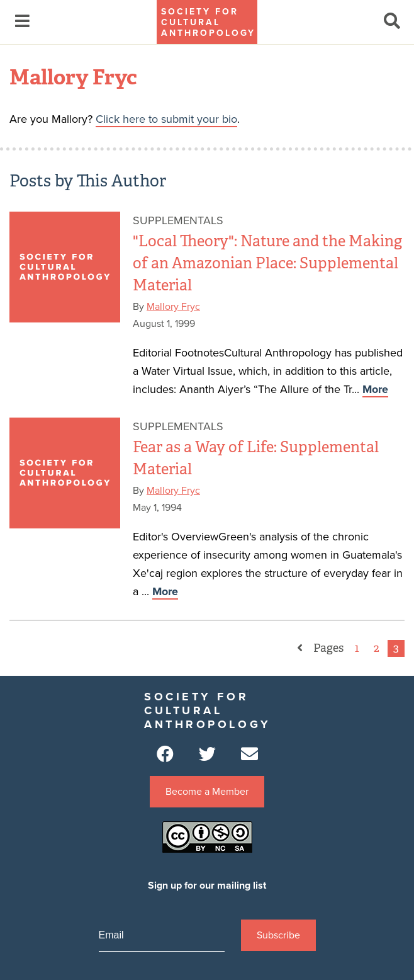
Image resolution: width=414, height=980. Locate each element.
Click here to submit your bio (166, 119)
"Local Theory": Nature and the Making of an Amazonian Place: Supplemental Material (267, 263)
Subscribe (278, 935)
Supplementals (178, 220)
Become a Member (207, 792)
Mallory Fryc (173, 307)
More (375, 389)
